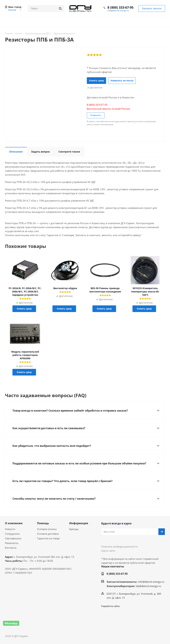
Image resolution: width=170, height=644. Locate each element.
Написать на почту (122, 80)
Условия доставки (48, 534)
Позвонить (96, 115)
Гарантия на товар (48, 538)
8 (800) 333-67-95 (120, 7)
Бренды (74, 529)
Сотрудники (12, 534)
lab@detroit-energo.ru (148, 586)
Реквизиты (12, 543)
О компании (14, 523)
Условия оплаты (47, 529)
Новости (10, 529)
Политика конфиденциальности (120, 547)
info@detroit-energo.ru (118, 11)
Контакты (11, 548)
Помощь (43, 523)
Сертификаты (13, 538)
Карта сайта (108, 551)
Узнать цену (96, 80)
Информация (79, 523)
